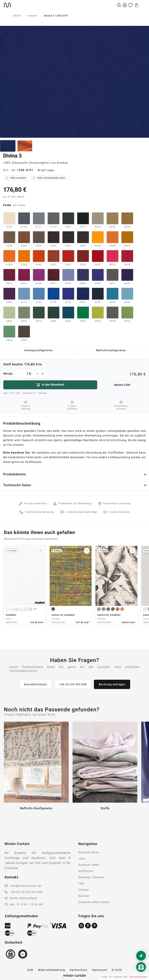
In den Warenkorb (50, 385)
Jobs (82, 859)
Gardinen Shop (89, 852)
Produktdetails (15, 474)
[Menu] (142, 5)
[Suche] (119, 5)
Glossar (84, 890)
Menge (74, 374)
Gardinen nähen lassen (94, 902)
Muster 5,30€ (122, 385)
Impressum (99, 970)
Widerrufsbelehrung (51, 970)
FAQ (81, 883)
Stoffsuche (86, 871)
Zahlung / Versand (91, 877)
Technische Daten (17, 485)
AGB (30, 970)
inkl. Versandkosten (135, 977)
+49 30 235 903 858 (73, 684)
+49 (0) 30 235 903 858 (26, 892)
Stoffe (17, 16)
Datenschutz (78, 970)
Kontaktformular (36, 684)
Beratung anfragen (112, 684)
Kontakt (84, 896)
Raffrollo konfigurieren (111, 350)
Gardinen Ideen (89, 865)
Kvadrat (33, 16)
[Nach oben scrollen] (141, 974)
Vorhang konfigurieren (38, 350)
